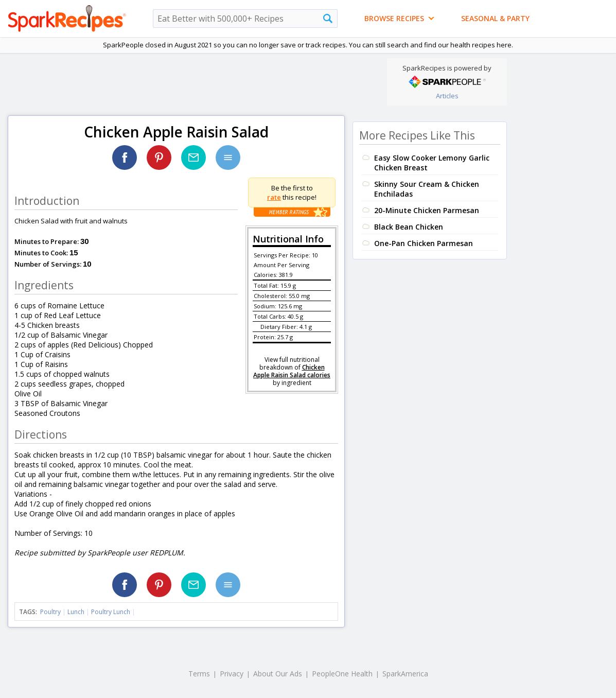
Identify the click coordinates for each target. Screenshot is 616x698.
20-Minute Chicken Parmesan (427, 210)
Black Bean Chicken (409, 227)
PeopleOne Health (342, 674)
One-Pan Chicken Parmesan (424, 243)
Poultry (50, 612)
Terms (199, 674)
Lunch (76, 612)
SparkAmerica (405, 674)
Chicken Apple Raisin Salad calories (292, 371)
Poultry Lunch (111, 612)
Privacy (232, 674)
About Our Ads (278, 674)
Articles (447, 96)
